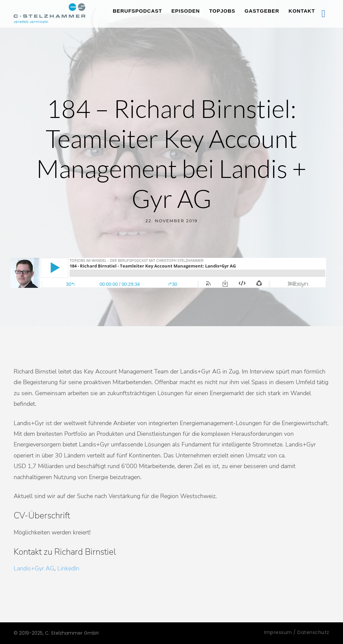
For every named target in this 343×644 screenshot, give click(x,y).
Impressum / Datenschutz (297, 632)
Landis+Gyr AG (34, 568)
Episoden (186, 11)
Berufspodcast (138, 11)
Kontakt (302, 11)
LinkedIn (68, 568)
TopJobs (222, 11)
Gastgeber (262, 11)
